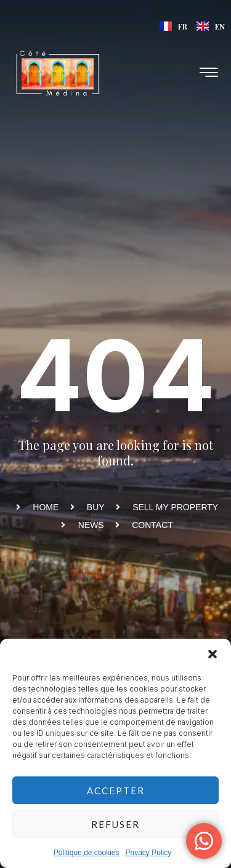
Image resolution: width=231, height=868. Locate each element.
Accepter (116, 791)
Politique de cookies (87, 853)
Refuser (115, 824)
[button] (213, 654)
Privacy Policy (149, 853)
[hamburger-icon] (209, 73)
